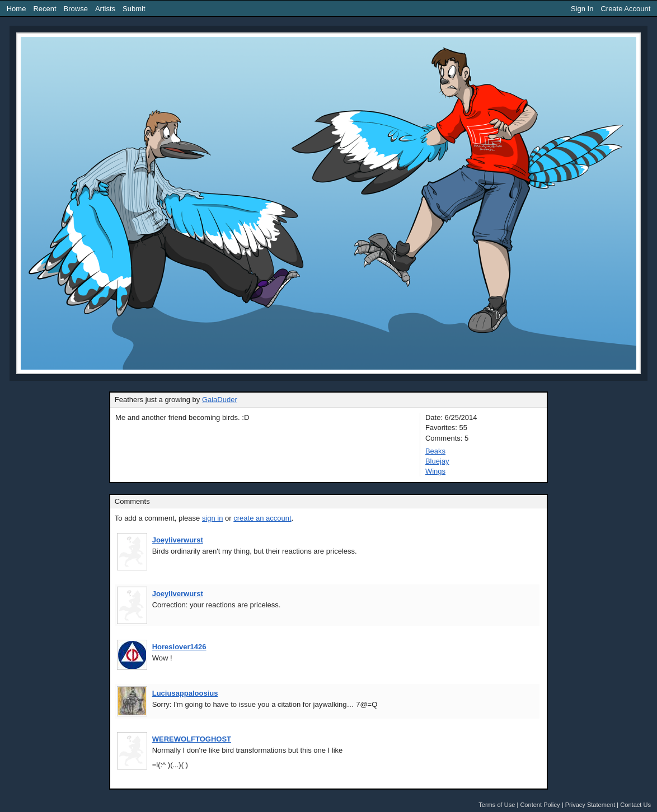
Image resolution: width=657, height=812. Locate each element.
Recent (44, 9)
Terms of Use (497, 805)
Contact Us (635, 805)
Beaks (435, 451)
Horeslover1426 (179, 647)
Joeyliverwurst (178, 540)
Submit (134, 9)
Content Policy (540, 805)
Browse (76, 9)
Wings (435, 471)
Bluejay (437, 461)
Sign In (582, 9)
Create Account (625, 9)
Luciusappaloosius (185, 693)
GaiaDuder (220, 400)
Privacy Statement (590, 805)
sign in (213, 518)
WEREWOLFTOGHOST (192, 739)
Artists (105, 9)
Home (17, 9)
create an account (262, 518)
